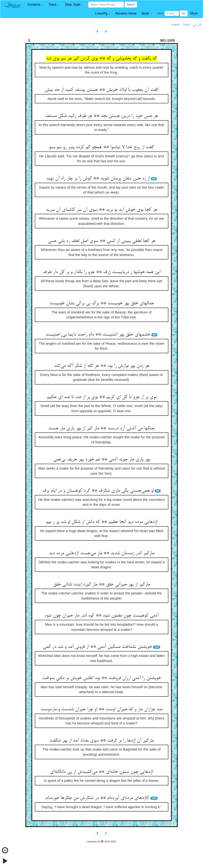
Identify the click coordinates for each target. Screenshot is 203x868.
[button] (35, 5)
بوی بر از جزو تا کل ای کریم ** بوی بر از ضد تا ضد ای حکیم (101, 397)
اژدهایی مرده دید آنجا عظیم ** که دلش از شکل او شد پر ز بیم (102, 522)
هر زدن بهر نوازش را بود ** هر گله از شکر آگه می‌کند (102, 366)
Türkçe (186, 25)
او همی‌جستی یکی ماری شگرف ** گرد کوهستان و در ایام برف (98, 491)
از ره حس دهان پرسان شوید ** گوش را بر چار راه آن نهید (98, 179)
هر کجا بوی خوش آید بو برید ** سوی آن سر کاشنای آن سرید (101, 210)
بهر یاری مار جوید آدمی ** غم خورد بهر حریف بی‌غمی (102, 460)
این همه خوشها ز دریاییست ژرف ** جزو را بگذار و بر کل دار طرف (102, 272)
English (176, 25)
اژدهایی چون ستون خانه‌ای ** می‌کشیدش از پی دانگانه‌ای (101, 772)
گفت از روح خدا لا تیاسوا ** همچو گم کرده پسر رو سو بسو (101, 147)
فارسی (197, 25)
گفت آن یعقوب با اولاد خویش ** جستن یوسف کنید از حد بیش (102, 90)
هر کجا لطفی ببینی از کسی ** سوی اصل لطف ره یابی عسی (101, 241)
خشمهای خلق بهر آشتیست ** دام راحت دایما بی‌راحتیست (98, 335)
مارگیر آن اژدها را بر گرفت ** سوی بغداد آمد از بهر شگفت (101, 741)
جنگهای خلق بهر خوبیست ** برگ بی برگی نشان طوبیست (102, 303)
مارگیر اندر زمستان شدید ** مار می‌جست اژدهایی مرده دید (101, 553)
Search (131, 5)
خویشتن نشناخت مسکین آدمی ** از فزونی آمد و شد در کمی (97, 647)
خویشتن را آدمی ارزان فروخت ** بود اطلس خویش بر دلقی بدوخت (101, 678)
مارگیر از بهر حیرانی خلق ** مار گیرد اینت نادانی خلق (102, 585)
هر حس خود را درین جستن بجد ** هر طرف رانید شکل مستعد (102, 116)
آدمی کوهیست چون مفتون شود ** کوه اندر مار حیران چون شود (101, 616)
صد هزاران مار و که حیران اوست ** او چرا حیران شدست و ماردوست (101, 709)
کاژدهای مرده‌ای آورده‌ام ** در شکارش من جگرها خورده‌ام (97, 798)
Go (184, 13)
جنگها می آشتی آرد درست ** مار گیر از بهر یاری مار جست (101, 428)
